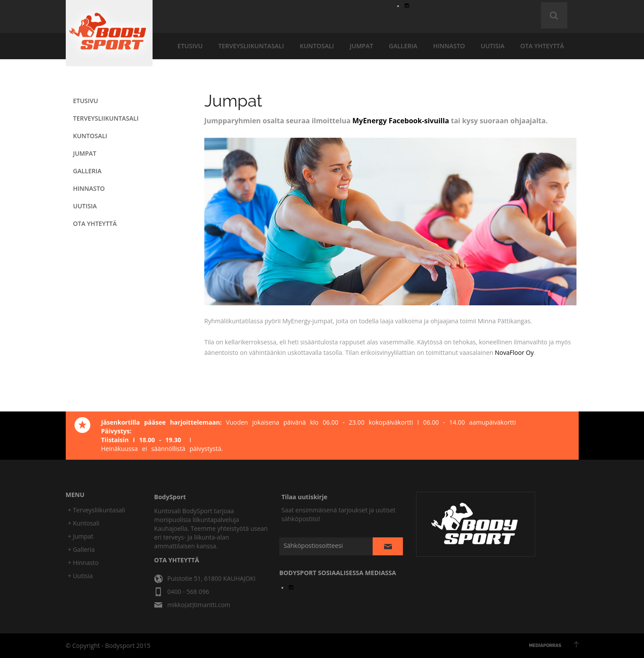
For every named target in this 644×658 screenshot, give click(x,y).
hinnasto (449, 46)
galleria (403, 46)
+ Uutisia (80, 576)
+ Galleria (82, 549)
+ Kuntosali (84, 523)
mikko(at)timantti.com (199, 605)
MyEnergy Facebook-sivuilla (401, 121)
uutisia (493, 46)
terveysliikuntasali (251, 46)
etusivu (190, 46)
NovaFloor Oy (514, 352)
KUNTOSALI (317, 46)
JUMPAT (361, 46)
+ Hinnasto (84, 563)
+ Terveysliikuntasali (97, 510)
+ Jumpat (81, 536)
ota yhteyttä (542, 46)
